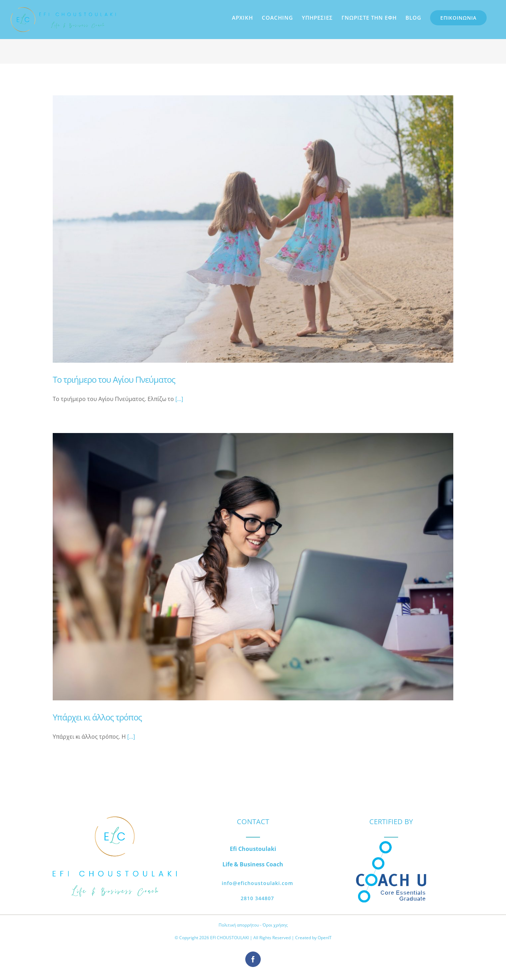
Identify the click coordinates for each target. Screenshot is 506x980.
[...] (179, 399)
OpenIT (325, 938)
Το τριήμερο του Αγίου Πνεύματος (114, 379)
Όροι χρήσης (275, 925)
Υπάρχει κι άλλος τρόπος (97, 717)
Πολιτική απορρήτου (239, 925)
